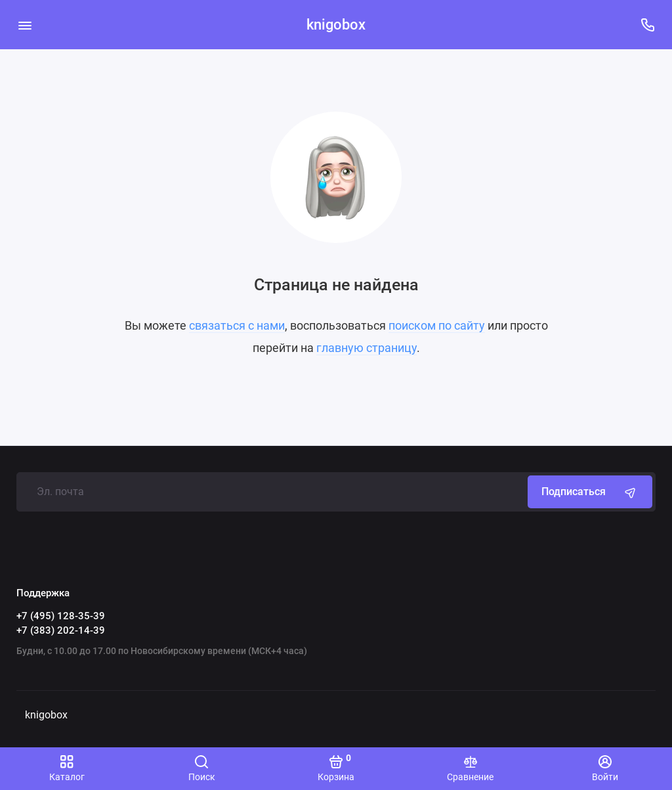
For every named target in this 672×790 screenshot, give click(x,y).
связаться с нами (237, 325)
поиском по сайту (437, 325)
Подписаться (590, 492)
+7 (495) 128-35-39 (61, 616)
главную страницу (367, 348)
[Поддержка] (647, 25)
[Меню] (25, 25)
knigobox (336, 25)
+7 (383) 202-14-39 (61, 630)
